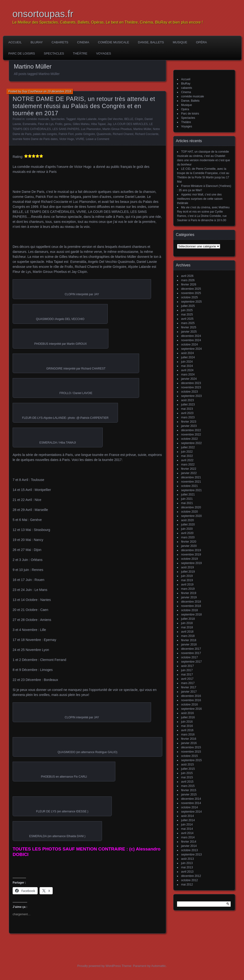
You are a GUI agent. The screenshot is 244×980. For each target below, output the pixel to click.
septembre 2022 (191, 443)
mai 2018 (187, 627)
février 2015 (189, 790)
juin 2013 (187, 863)
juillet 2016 (188, 717)
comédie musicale (114, 42)
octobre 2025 (189, 297)
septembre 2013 (191, 855)
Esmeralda (29, 124)
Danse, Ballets (151, 42)
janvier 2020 (189, 546)
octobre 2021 (189, 486)
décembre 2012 (191, 876)
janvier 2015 (189, 795)
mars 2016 (188, 735)
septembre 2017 (191, 662)
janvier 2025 (189, 332)
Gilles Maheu (81, 124)
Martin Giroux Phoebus (117, 129)
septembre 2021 (191, 490)
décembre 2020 (191, 507)
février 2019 (189, 593)
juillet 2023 (188, 405)
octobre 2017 (189, 657)
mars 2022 (188, 465)
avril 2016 (187, 730)
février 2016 (189, 739)
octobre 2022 (189, 439)
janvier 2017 (189, 692)
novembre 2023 (191, 387)
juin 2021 (187, 499)
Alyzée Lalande (87, 119)
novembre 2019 (191, 555)
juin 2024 (187, 362)
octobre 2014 (189, 807)
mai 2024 (187, 366)
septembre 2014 (191, 812)
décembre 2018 (191, 602)
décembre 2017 (191, 649)
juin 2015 (187, 773)
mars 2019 (188, 589)
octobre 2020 (189, 512)
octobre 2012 (189, 880)
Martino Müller (142, 129)
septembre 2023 (191, 396)
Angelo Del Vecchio (110, 119)
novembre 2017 (191, 653)
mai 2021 (187, 503)
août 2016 (187, 713)
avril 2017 (187, 679)
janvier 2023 (189, 426)
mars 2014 (188, 837)
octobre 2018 (189, 610)
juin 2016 (187, 722)
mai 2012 (187, 885)
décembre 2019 (191, 550)
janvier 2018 (189, 645)
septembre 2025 (191, 302)
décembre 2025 (191, 289)
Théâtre (80, 53)
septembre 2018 (191, 615)
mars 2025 (188, 323)
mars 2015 (188, 786)
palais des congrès (45, 134)
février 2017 (189, 687)
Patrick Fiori (66, 134)
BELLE (129, 119)
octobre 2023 (189, 392)
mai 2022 (187, 456)
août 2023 (187, 400)
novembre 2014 (191, 803)
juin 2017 (187, 670)
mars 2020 (188, 537)
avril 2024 (187, 370)
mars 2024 (188, 375)
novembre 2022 (191, 435)
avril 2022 (187, 460)
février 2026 (189, 285)
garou (68, 124)
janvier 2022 (189, 473)
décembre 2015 (191, 747)
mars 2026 (188, 280)
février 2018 (189, 640)
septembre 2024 (191, 349)
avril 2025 (187, 319)
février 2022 (189, 469)
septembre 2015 (191, 760)
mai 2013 (187, 867)
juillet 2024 (188, 357)
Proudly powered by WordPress (99, 966)
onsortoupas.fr (43, 14)
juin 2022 (187, 452)
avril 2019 (187, 585)
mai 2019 (187, 580)
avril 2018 (187, 632)
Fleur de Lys (46, 124)
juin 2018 (187, 623)
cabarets (60, 42)
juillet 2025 (188, 306)
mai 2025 (187, 315)
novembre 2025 (191, 293)
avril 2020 (187, 533)
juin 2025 (187, 310)
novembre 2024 (191, 340)
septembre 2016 (191, 709)
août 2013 (187, 859)
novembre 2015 (191, 752)
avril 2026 (187, 276)
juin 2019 (187, 576)
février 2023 (189, 422)
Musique (180, 42)
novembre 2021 (191, 482)
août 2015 (187, 765)
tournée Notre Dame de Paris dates (35, 139)
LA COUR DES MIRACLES (130, 124)
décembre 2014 (191, 799)
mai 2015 (187, 777)
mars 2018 (188, 636)
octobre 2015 (189, 756)
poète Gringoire (85, 134)
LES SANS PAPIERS (66, 129)
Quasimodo (104, 134)
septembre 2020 (191, 516)
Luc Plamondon (91, 129)
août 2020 (187, 520)
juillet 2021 (188, 495)
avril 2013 (187, 872)
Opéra (202, 42)
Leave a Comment (97, 139)
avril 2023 (187, 413)
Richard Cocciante (147, 134)
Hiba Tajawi (98, 124)
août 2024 (187, 353)
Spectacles (54, 53)
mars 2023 (188, 417)
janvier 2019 (189, 597)
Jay (109, 124)
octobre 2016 (189, 705)
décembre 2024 (191, 336)
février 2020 (189, 542)
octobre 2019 (189, 559)
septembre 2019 (191, 563)
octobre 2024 (189, 345)
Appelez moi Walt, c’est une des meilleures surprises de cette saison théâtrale (200, 199)
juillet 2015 (188, 769)
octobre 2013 (189, 850)
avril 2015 (187, 782)
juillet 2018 (188, 619)
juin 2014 (187, 825)
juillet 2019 (188, 572)
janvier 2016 (189, 743)
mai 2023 (187, 409)
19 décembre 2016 (59, 91)
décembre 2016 (191, 696)
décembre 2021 (191, 477)
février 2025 (189, 327)
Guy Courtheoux (32, 91)
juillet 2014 (188, 820)
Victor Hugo (66, 139)
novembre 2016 (191, 700)
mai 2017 (187, 675)
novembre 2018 (191, 606)
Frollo (59, 124)
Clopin (139, 119)
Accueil (15, 42)
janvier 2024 (189, 379)
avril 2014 (187, 833)
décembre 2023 (191, 383)
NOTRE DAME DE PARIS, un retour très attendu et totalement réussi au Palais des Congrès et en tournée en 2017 (84, 106)
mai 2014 (187, 829)
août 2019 (187, 567)
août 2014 (187, 816)
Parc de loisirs (22, 53)
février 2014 (189, 842)
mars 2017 (188, 683)
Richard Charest (123, 134)
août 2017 (187, 666)
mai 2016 (187, 726)
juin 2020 (187, 529)
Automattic (159, 966)
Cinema (83, 42)
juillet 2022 (188, 447)
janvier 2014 (189, 846)
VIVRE (80, 139)
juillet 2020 (188, 525)
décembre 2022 (191, 430)
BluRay (37, 42)
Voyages (104, 53)
